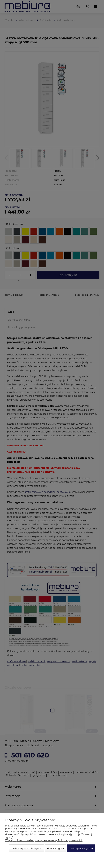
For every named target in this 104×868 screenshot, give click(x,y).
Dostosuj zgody (56, 848)
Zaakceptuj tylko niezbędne (26, 848)
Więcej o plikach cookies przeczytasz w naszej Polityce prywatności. (44, 840)
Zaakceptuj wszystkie (81, 848)
